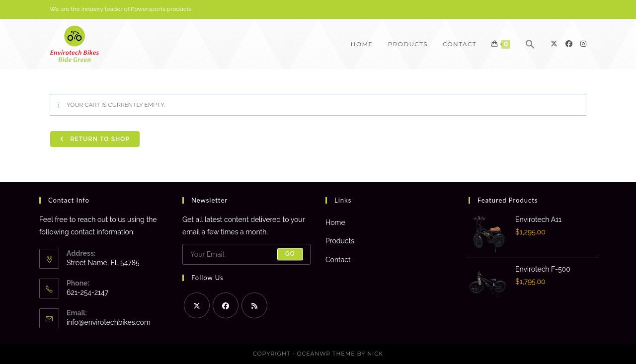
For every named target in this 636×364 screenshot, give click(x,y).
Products (340, 241)
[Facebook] (569, 44)
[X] (554, 44)
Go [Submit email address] (290, 254)
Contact (338, 260)
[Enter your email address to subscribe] (246, 254)
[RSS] (254, 305)
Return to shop (99, 139)
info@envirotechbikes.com (109, 322)
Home (335, 222)
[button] (530, 44)
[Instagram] (583, 44)
